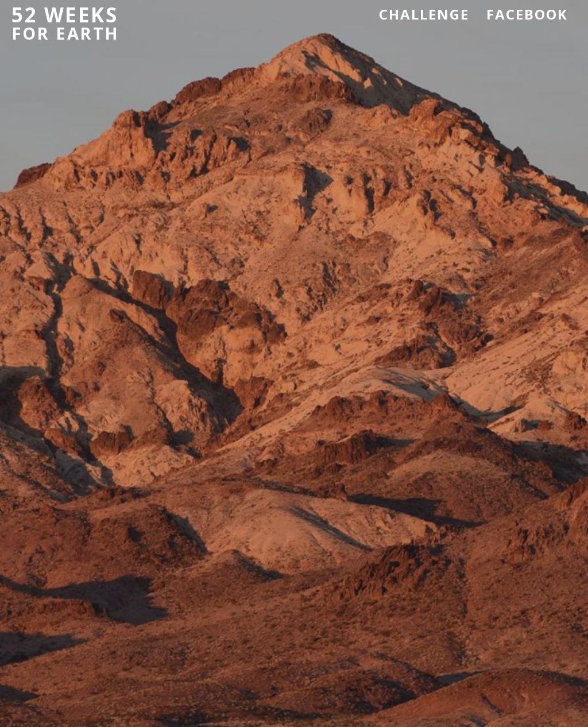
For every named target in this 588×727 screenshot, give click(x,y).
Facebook (527, 14)
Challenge (424, 14)
